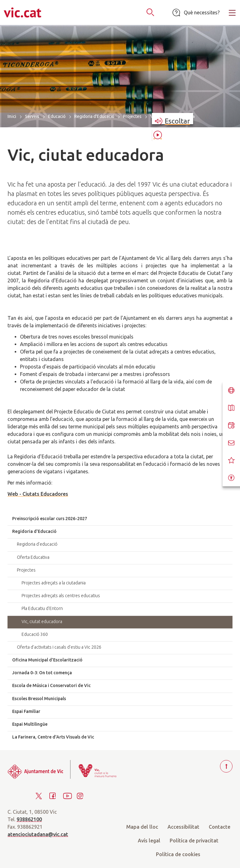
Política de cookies (178, 854)
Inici (12, 116)
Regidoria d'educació (37, 544)
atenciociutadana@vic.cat (38, 834)
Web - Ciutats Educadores (38, 494)
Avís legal (149, 841)
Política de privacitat (194, 841)
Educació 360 (35, 634)
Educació (57, 116)
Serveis (32, 116)
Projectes (132, 116)
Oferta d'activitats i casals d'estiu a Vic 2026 (59, 647)
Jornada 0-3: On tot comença (42, 673)
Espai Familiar (26, 711)
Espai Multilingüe (30, 724)
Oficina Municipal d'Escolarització (47, 660)
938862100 (29, 819)
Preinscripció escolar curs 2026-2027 (50, 519)
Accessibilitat (183, 827)
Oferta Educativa (33, 557)
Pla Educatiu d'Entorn (42, 608)
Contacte (220, 827)
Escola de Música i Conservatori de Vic (51, 685)
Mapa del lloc (142, 827)
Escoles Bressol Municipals (39, 699)
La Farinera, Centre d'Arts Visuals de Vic (53, 737)
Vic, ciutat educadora (42, 622)
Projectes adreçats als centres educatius (61, 596)
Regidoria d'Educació (94, 116)
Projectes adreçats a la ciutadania (54, 583)
